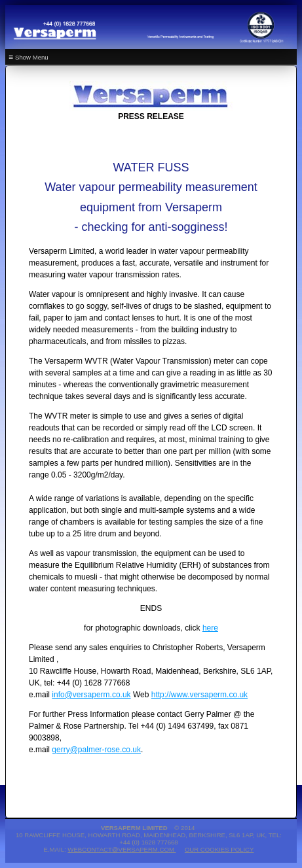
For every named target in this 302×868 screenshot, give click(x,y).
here (210, 628)
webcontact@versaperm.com (122, 849)
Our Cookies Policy (219, 849)
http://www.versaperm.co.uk (199, 695)
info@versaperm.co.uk (91, 695)
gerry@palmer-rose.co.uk (96, 750)
